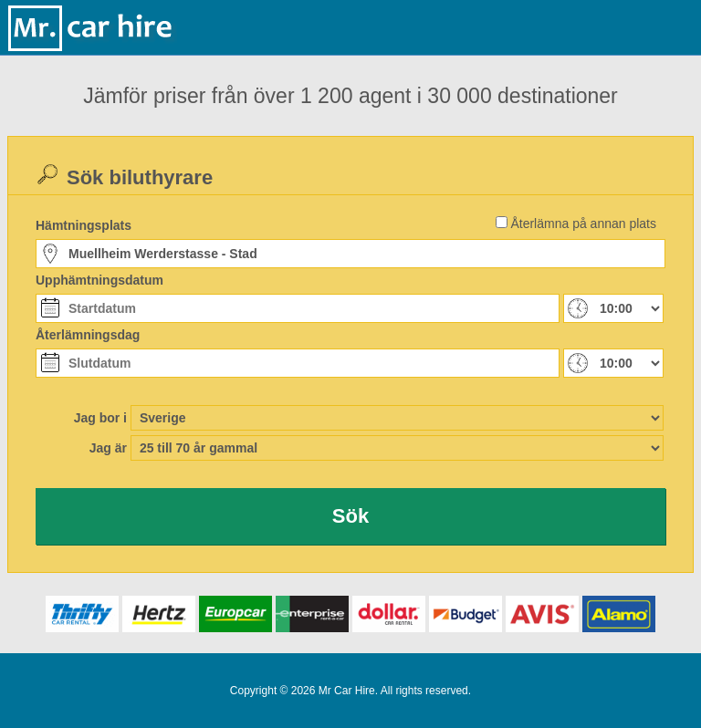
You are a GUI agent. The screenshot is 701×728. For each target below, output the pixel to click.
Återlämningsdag (88, 335)
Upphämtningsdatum (99, 280)
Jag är (108, 448)
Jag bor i (100, 418)
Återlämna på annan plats (583, 224)
